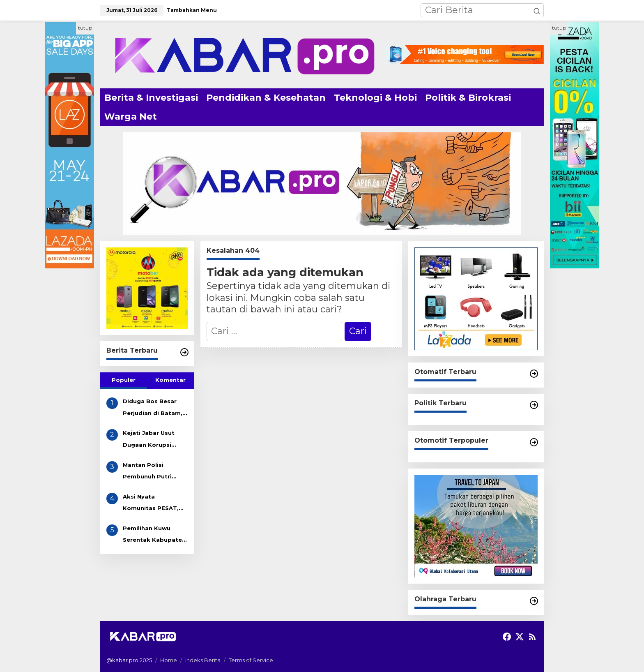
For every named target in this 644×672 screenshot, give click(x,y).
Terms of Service (251, 660)
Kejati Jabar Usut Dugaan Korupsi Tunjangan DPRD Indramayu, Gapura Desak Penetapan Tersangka (151, 440)
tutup (85, 28)
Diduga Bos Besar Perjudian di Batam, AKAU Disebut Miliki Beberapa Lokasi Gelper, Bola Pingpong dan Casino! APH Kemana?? (153, 408)
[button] (537, 10)
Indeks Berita (203, 660)
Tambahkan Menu (192, 10)
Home (169, 660)
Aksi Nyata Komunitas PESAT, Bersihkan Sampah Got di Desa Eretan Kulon (152, 504)
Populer (124, 380)
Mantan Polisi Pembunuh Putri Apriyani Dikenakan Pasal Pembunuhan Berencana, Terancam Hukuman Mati (155, 472)
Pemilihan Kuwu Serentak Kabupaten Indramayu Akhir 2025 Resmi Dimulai (154, 535)
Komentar (170, 380)
